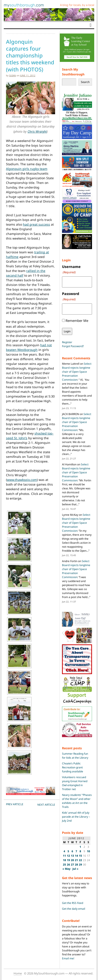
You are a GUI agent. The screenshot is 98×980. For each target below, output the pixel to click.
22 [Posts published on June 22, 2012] (80, 860)
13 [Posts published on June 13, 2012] (72, 856)
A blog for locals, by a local (77, 5)
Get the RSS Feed (73, 903)
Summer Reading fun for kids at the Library (75, 756)
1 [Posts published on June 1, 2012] (80, 847)
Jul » (75, 869)
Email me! (68, 958)
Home (18, 973)
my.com (24, 5)
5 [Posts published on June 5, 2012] (68, 851)
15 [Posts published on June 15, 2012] (80, 856)
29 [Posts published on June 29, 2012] (80, 865)
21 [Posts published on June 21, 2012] (76, 860)
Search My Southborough (73, 72)
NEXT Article (46, 805)
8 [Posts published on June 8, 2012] (80, 851)
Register (67, 342)
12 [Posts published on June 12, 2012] (68, 856)
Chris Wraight (37, 131)
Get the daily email (74, 909)
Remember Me (77, 321)
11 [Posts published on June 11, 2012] (64, 856)
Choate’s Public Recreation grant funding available (73, 767)
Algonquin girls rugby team (27, 169)
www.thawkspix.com (22, 480)
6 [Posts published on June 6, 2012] (72, 851)
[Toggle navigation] (91, 25)
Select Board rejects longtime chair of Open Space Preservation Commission (77, 372)
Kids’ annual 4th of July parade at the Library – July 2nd (76, 817)
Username (71, 269)
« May (66, 869)
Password (71, 296)
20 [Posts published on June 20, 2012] (72, 860)
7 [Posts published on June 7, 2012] (76, 851)
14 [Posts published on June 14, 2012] (76, 856)
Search (85, 82)
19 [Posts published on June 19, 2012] (68, 860)
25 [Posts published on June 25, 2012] (64, 865)
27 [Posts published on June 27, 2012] (72, 865)
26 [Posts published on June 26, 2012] (68, 865)
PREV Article (15, 804)
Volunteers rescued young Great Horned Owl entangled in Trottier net (75, 783)
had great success (36, 224)
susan (13, 75)
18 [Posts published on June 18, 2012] (64, 860)
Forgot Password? (73, 346)
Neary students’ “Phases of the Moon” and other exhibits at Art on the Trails (77, 801)
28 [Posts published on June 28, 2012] (76, 865)
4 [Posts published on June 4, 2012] (64, 851)
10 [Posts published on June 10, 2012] (88, 851)
